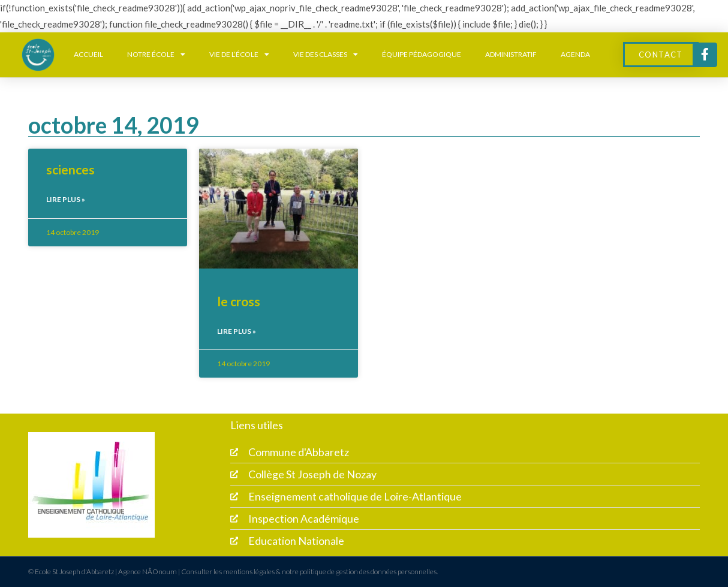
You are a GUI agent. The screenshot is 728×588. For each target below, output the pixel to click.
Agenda (575, 54)
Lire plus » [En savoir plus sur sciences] (66, 199)
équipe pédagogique (422, 54)
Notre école (156, 55)
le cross (239, 301)
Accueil (88, 54)
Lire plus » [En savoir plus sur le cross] (237, 331)
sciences (70, 169)
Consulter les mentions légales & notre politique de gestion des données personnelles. (309, 573)
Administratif (511, 54)
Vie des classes (326, 55)
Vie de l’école (239, 55)
